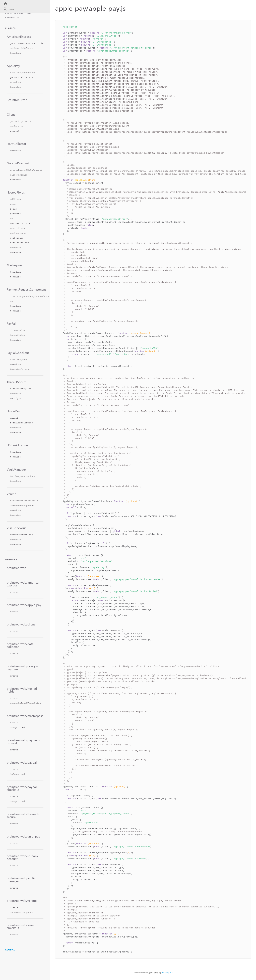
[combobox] (22, 10)
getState (15, 214)
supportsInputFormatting (25, 703)
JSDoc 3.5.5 (167, 973)
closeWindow (17, 330)
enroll (14, 418)
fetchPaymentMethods (23, 476)
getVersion (17, 126)
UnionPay (13, 411)
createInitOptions (21, 535)
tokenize (15, 87)
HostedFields (16, 192)
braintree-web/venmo (22, 901)
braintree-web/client (21, 624)
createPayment (19, 359)
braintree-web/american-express (24, 584)
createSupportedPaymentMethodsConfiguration (27, 296)
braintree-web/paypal (22, 763)
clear (13, 204)
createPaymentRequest (23, 72)
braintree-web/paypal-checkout (22, 788)
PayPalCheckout (18, 353)
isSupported (17, 727)
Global (10, 950)
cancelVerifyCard (21, 389)
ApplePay (13, 66)
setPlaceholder (19, 243)
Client (11, 115)
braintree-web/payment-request (24, 742)
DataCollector (16, 144)
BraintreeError (17, 100)
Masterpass (15, 265)
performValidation (21, 77)
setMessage (17, 238)
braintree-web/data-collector (21, 645)
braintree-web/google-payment (22, 668)
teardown (15, 53)
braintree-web (16, 568)
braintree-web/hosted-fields (22, 690)
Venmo (12, 494)
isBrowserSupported (22, 505)
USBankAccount (18, 445)
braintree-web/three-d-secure (23, 815)
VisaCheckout (16, 528)
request (15, 131)
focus (13, 209)
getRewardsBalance (21, 48)
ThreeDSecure (17, 382)
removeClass (17, 228)
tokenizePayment (20, 369)
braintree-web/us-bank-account (23, 857)
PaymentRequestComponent (25, 290)
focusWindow (17, 335)
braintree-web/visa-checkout (20, 926)
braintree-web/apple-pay (24, 605)
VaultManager (16, 470)
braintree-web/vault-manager (21, 880)
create (14, 592)
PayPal (11, 324)
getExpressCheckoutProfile (27, 43)
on (11, 218)
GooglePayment (18, 163)
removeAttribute (20, 223)
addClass (15, 199)
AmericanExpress (19, 37)
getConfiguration (21, 121)
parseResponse (19, 175)
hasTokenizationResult (24, 501)
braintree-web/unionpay (23, 836)
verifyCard (17, 398)
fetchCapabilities (21, 423)
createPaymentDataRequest (26, 170)
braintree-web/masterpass (25, 716)
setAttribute (18, 233)
